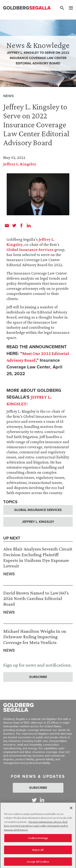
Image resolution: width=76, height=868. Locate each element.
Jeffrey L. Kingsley (20, 164)
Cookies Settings (38, 839)
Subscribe (38, 677)
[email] (7, 225)
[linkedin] (29, 225)
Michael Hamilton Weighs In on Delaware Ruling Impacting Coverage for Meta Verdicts (35, 637)
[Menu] (69, 8)
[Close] (71, 809)
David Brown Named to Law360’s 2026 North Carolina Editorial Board (36, 598)
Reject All (38, 851)
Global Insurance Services (30, 249)
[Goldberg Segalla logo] (27, 8)
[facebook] (21, 225)
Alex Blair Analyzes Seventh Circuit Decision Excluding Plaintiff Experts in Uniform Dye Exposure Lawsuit (38, 557)
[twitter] (14, 225)
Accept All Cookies (38, 863)
